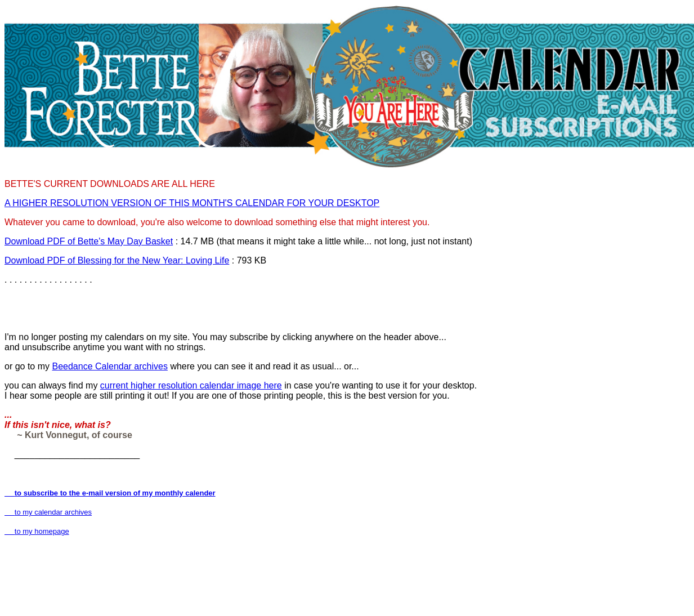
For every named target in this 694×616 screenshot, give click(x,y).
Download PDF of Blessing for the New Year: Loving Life (117, 260)
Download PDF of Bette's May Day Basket (89, 241)
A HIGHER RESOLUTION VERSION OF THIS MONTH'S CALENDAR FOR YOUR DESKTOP (192, 203)
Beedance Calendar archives (109, 366)
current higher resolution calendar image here (191, 385)
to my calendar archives (48, 512)
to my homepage (37, 531)
